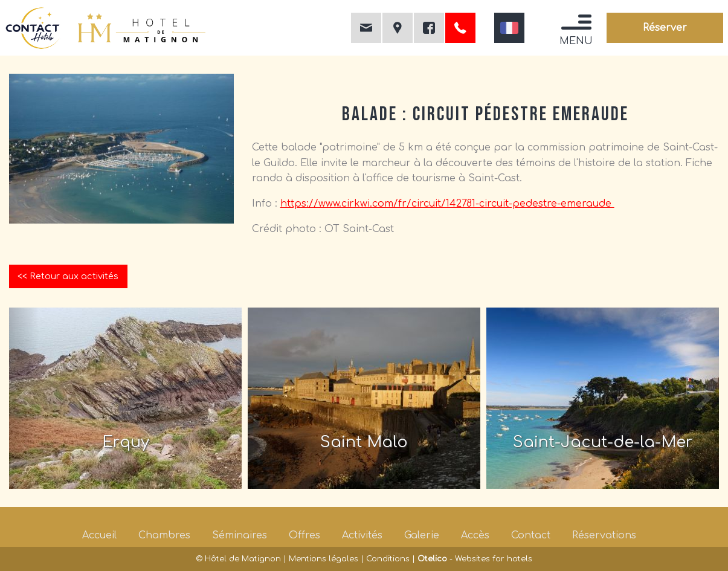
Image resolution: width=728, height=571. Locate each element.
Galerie (422, 535)
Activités (362, 535)
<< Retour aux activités (68, 276)
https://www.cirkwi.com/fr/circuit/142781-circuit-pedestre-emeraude (447, 204)
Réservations (604, 535)
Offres (304, 535)
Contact (531, 535)
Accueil (99, 535)
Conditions (388, 559)
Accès (475, 535)
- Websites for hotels (475, 559)
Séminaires (240, 535)
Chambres (164, 535)
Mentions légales (324, 559)
